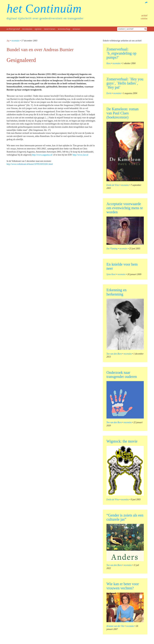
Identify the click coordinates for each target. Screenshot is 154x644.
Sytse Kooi (111, 274)
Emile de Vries (113, 185)
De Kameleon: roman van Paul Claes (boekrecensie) (123, 113)
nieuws (77, 29)
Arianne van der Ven (115, 626)
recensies (27, 29)
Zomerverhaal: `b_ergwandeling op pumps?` (121, 53)
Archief (144, 16)
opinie (38, 29)
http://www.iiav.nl (80, 155)
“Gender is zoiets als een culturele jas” (125, 517)
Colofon (144, 19)
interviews (50, 29)
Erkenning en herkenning (116, 292)
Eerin (109, 93)
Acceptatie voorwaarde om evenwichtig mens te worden (125, 208)
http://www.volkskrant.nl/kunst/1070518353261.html (30, 164)
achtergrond (13, 29)
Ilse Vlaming (112, 249)
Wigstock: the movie (122, 441)
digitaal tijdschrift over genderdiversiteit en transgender (45, 18)
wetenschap (64, 29)
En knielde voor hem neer (122, 266)
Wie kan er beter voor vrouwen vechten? (123, 586)
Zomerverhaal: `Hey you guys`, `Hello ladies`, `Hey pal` (125, 83)
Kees (109, 63)
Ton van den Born (114, 354)
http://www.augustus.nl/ (42, 155)
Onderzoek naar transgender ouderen (122, 375)
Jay (8, 41)
